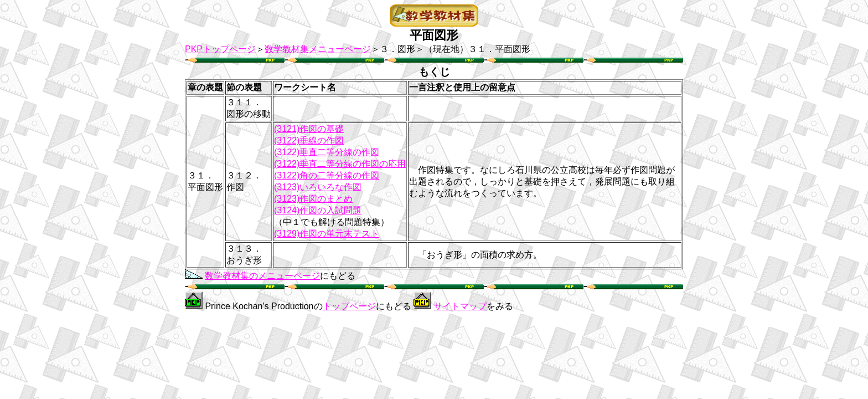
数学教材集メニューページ (318, 49)
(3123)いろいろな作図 (318, 187)
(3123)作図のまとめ (313, 199)
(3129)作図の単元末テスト (327, 234)
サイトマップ (460, 306)
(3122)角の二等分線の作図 (327, 175)
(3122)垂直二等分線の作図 (327, 152)
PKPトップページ (220, 49)
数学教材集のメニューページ (262, 276)
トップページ (349, 306)
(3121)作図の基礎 (309, 129)
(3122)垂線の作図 (309, 140)
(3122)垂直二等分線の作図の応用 (340, 164)
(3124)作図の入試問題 (318, 210)
